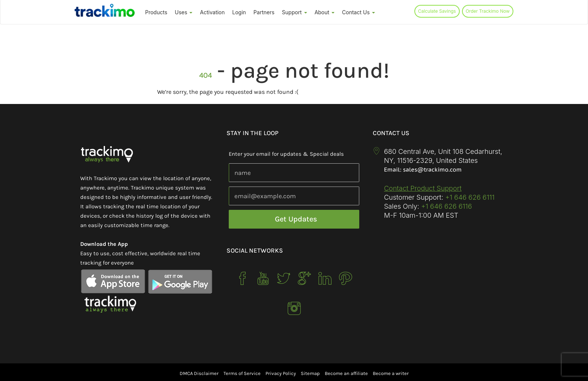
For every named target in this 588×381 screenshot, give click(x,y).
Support (295, 12)
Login (239, 12)
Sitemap (310, 373)
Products (156, 12)
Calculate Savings (437, 11)
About (325, 12)
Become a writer (391, 373)
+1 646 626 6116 (446, 206)
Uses (184, 12)
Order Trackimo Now (488, 11)
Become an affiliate (346, 373)
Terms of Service (242, 373)
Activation (212, 12)
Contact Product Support (423, 188)
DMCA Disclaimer (199, 373)
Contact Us (358, 12)
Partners (264, 12)
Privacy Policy (281, 373)
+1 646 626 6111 (470, 197)
